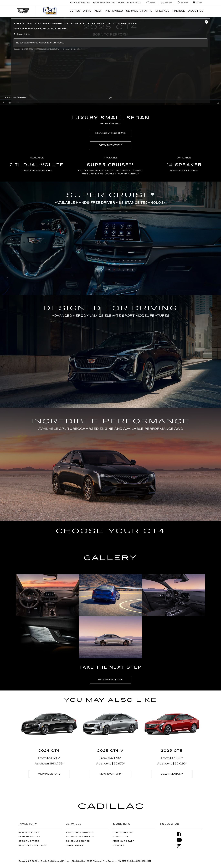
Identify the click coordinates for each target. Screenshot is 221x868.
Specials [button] (162, 11)
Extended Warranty (80, 837)
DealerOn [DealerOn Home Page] (46, 861)
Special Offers (29, 841)
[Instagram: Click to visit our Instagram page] (181, 846)
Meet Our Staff (124, 841)
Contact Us (121, 837)
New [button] (98, 11)
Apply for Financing (80, 832)
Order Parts (74, 845)
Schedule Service (78, 841)
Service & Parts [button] (139, 11)
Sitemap (57, 861)
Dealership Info (124, 832)
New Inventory (29, 832)
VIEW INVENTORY (110, 145)
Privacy (66, 861)
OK (110, 98)
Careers (119, 845)
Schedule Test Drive (33, 845)
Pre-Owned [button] (114, 11)
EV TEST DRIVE (81, 11)
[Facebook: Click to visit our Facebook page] (181, 834)
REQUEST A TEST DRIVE (111, 133)
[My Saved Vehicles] (197, 3)
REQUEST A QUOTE (111, 680)
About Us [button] (196, 11)
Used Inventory (29, 837)
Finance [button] (179, 11)
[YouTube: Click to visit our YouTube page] (181, 840)
